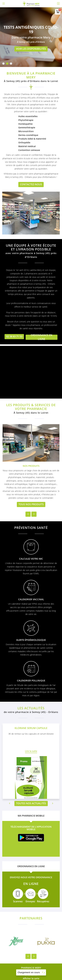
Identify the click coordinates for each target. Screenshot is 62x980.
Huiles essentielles (28, 116)
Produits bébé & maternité (32, 139)
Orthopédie (24, 142)
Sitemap (31, 971)
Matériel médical (27, 146)
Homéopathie (25, 124)
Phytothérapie (26, 120)
